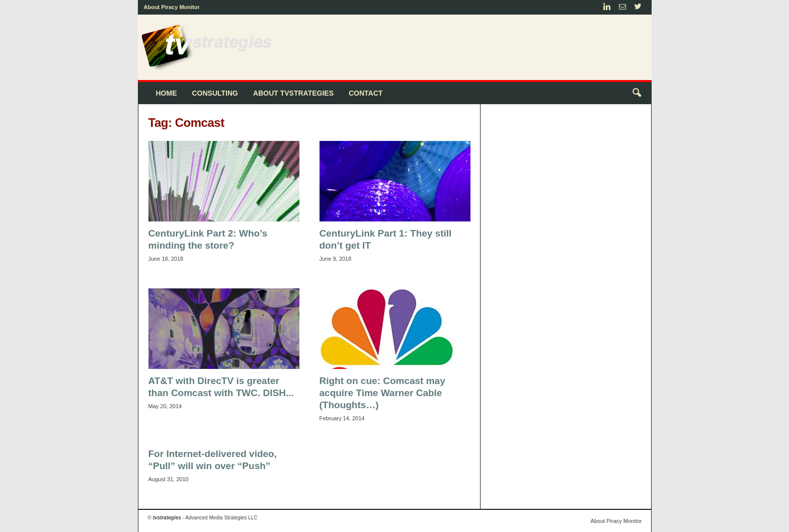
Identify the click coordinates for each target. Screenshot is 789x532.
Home (167, 93)
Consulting (215, 93)
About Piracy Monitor (172, 7)
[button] (637, 93)
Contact (366, 93)
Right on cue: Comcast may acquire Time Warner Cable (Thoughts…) (382, 393)
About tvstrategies (293, 93)
